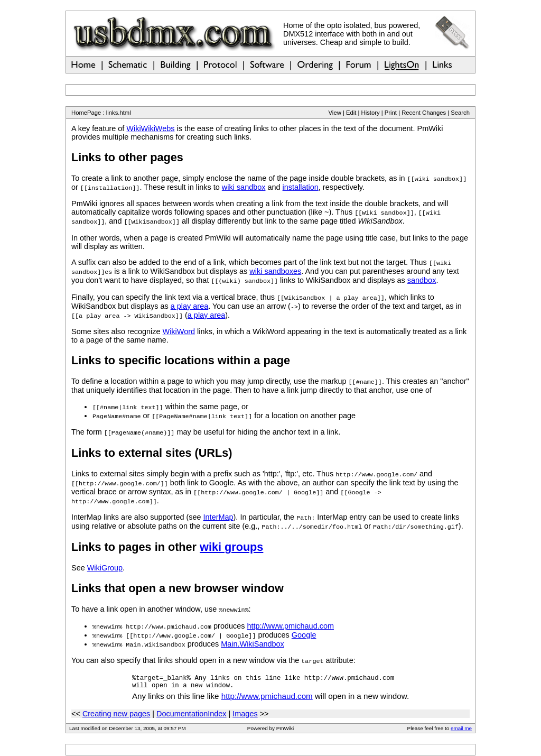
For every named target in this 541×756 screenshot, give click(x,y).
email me (461, 718)
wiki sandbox (244, 187)
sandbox (422, 277)
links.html (119, 113)
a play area (189, 302)
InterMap (218, 508)
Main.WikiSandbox (253, 632)
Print (391, 113)
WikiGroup (105, 557)
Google (304, 623)
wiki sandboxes (275, 269)
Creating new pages (116, 704)
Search (460, 113)
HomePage (86, 113)
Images (245, 704)
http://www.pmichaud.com (290, 615)
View (335, 113)
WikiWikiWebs (150, 128)
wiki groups (231, 536)
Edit (351, 113)
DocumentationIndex (191, 704)
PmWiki (285, 718)
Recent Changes (424, 113)
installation (301, 187)
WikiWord (179, 326)
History (371, 113)
